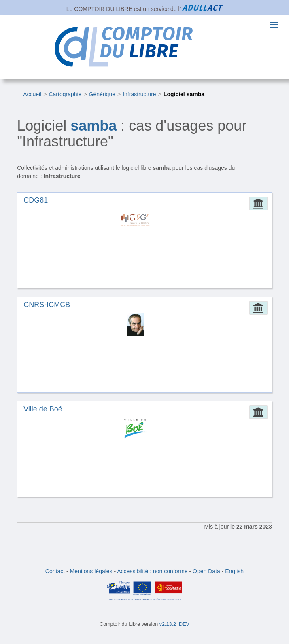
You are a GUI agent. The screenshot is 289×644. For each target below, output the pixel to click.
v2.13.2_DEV (174, 624)
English (234, 571)
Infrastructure (139, 94)
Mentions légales (91, 571)
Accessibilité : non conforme (152, 571)
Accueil (32, 94)
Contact (55, 571)
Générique (102, 94)
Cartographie (65, 94)
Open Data (206, 571)
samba (93, 126)
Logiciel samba (184, 94)
